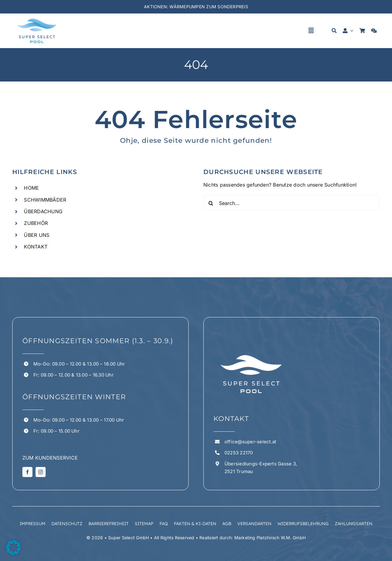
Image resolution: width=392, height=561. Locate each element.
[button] (13, 548)
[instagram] (41, 472)
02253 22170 (239, 453)
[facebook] (27, 472)
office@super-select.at (250, 442)
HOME (31, 188)
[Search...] (292, 203)
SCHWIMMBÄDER (45, 200)
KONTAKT (36, 247)
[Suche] (334, 31)
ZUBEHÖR (36, 223)
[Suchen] (211, 203)
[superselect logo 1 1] (37, 19)
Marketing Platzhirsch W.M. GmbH (270, 538)
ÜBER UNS (37, 235)
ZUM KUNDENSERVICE (50, 458)
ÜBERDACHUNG (43, 211)
